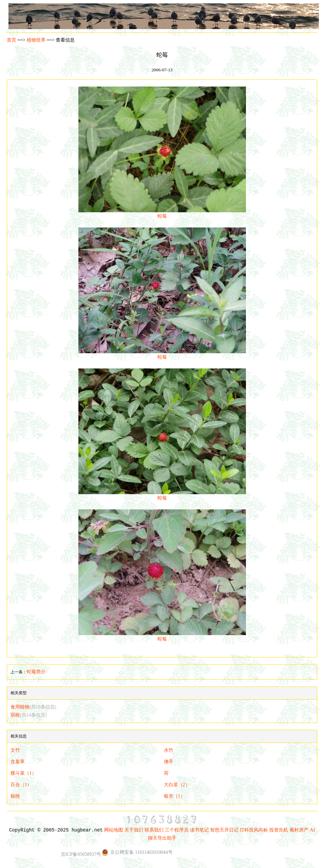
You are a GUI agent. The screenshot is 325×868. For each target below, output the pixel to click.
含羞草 (18, 762)
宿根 (29, 715)
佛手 (169, 762)
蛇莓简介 (36, 672)
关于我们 (134, 830)
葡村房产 (299, 830)
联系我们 (154, 830)
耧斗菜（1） (23, 773)
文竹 (15, 750)
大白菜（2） (177, 785)
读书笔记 (199, 830)
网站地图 (114, 830)
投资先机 (279, 830)
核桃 (15, 796)
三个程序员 (177, 830)
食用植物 (33, 707)
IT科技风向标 (254, 830)
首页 (11, 40)
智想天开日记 (224, 830)
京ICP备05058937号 (81, 854)
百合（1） (21, 785)
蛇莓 (162, 213)
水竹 (169, 750)
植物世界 (36, 40)
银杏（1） (174, 796)
